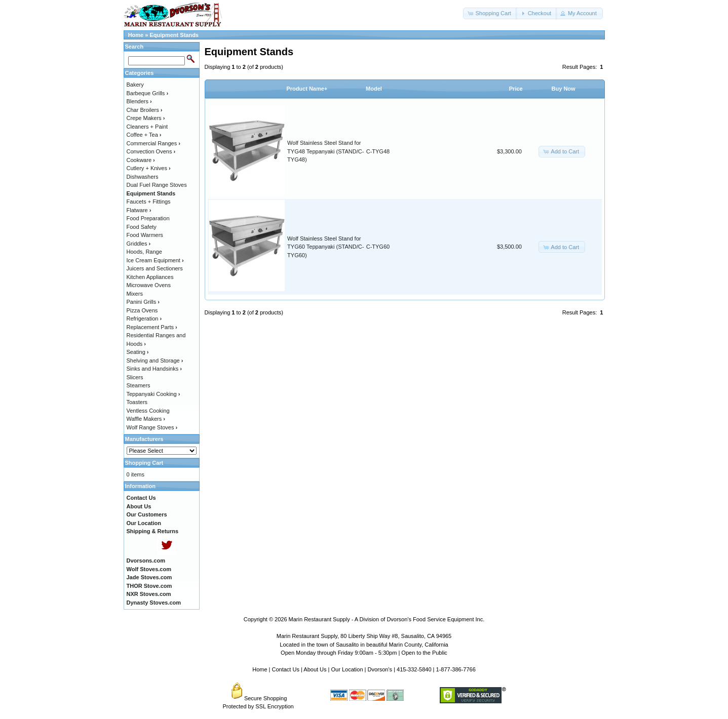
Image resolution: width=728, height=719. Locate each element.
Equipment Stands (174, 35)
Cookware (141, 160)
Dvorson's (380, 669)
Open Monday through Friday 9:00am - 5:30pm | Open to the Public (364, 653)
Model (374, 89)
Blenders (139, 101)
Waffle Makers (146, 419)
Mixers (135, 294)
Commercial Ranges (154, 143)
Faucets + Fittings (149, 202)
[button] (490, 13)
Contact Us (286, 669)
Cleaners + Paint (147, 127)
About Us (315, 669)
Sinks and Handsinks (154, 369)
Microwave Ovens (149, 285)
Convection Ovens (151, 151)
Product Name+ (307, 89)
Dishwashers (143, 177)
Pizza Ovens (142, 310)
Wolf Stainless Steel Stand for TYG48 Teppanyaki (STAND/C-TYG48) (325, 151)
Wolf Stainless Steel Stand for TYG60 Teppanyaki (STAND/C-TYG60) (325, 247)
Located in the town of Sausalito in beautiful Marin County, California (364, 645)
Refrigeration (144, 318)
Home (136, 35)
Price (516, 89)
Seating (138, 352)
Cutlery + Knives (149, 168)
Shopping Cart (144, 463)
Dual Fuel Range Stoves (157, 185)
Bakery (135, 85)
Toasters (137, 402)
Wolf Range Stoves (152, 427)
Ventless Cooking (148, 411)
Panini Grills (143, 302)
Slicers (135, 377)
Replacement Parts (152, 327)
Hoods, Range (144, 252)
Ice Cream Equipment (155, 260)
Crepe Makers (146, 118)
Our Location (347, 669)
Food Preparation (148, 218)
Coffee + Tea (144, 135)
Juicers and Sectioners (155, 268)
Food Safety (142, 227)
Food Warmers (145, 235)
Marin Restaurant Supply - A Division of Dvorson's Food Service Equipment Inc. (387, 619)
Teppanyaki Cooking (154, 394)
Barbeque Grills (148, 93)
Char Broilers (145, 110)
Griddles (139, 244)
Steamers (139, 385)
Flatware (139, 210)
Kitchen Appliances (150, 277)
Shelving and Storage (155, 361)
